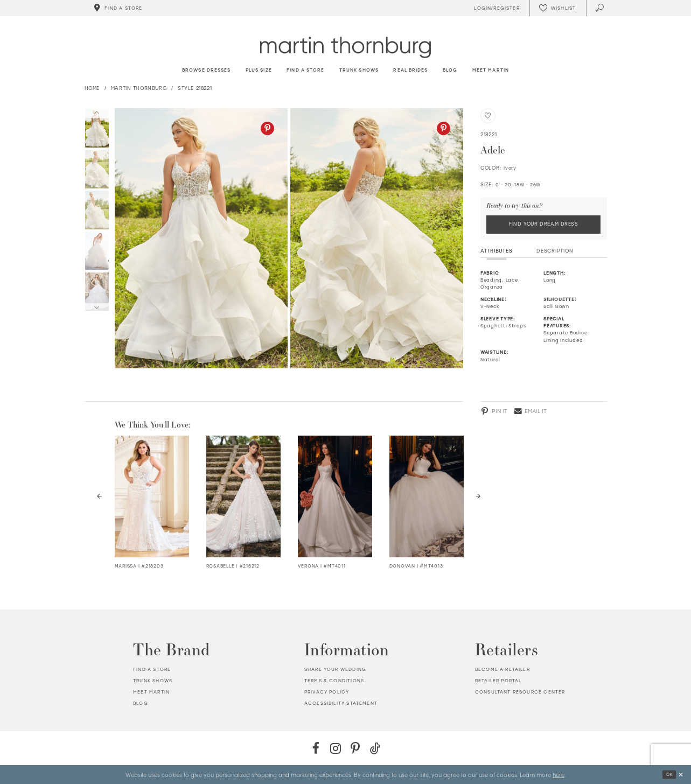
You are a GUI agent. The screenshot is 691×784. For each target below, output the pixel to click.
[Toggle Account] (495, 8)
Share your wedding (335, 670)
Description (555, 251)
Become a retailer (502, 670)
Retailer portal (498, 681)
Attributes (496, 251)
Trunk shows (153, 681)
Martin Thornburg (139, 88)
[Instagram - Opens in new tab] (336, 748)
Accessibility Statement (341, 703)
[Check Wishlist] (557, 8)
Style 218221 (195, 88)
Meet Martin (151, 692)
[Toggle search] (600, 8)
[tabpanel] (200, 238)
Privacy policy (327, 692)
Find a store (152, 670)
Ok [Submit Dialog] (669, 774)
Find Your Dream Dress (544, 224)
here (559, 774)
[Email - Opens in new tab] (531, 411)
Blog (141, 703)
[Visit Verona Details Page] (335, 496)
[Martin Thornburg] (346, 47)
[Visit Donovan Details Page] (427, 496)
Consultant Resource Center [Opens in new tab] (520, 692)
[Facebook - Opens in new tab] (316, 748)
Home (92, 88)
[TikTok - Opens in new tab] (375, 748)
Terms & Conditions (334, 681)
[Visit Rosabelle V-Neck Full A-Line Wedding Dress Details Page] (244, 496)
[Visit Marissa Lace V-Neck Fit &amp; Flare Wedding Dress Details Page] (152, 496)
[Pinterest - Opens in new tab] (267, 128)
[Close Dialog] (680, 775)
